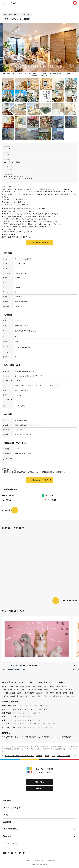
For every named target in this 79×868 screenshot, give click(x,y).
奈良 (34, 720)
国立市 (55, 696)
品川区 (16, 690)
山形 (41, 706)
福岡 (15, 727)
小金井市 (5, 696)
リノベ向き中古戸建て (64, 737)
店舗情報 (7, 822)
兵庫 (20, 720)
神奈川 (20, 709)
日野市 (71, 693)
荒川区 (56, 690)
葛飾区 (46, 690)
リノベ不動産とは (11, 829)
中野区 (4, 690)
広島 (29, 724)
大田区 (40, 686)
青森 (21, 706)
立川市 (32, 693)
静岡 (24, 717)
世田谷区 (11, 686)
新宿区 (4, 686)
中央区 (52, 686)
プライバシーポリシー (37, 861)
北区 (51, 690)
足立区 (64, 686)
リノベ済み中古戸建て (29, 737)
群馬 (46, 709)
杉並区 (46, 686)
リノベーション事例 (12, 808)
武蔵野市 (26, 693)
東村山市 (39, 693)
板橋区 (58, 686)
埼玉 (26, 709)
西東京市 (12, 693)
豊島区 (22, 686)
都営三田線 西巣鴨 (64, 756)
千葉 (31, 709)
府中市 (65, 693)
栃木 (41, 709)
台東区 (34, 690)
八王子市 (71, 686)
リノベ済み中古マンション (11, 737)
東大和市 (12, 696)
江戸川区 (69, 690)
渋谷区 (34, 686)
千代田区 (5, 693)
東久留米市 (20, 696)
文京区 (28, 690)
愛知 (15, 717)
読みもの (7, 836)
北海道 (15, 706)
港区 (17, 686)
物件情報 (39, 756)
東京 (15, 709)
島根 (20, 724)
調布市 (52, 693)
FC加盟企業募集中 (50, 861)
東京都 (47, 756)
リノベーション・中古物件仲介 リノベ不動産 (19, 756)
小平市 (46, 693)
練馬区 (28, 686)
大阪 (15, 720)
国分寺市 (58, 693)
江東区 (22, 690)
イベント (7, 815)
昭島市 (28, 696)
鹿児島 (45, 727)
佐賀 (20, 727)
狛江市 (67, 696)
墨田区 (62, 690)
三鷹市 (19, 693)
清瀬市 (40, 696)
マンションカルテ (11, 843)
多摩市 (34, 696)
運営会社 (27, 861)
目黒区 (10, 690)
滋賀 (29, 720)
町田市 (40, 690)
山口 (34, 724)
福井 (29, 713)
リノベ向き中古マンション (46, 737)
